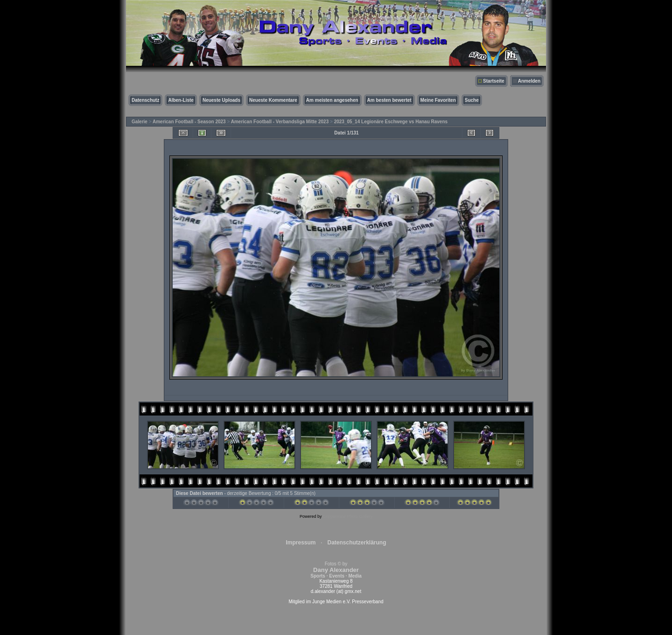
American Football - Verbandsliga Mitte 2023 (280, 122)
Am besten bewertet (389, 100)
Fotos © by (336, 570)
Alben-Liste (181, 100)
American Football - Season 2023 (189, 122)
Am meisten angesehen (332, 100)
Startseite (494, 81)
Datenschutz (145, 100)
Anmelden (529, 81)
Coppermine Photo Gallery (348, 516)
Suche (472, 100)
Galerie (140, 122)
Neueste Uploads (221, 100)
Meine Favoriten (438, 100)
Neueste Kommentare (273, 100)
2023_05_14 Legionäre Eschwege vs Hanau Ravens (391, 122)
